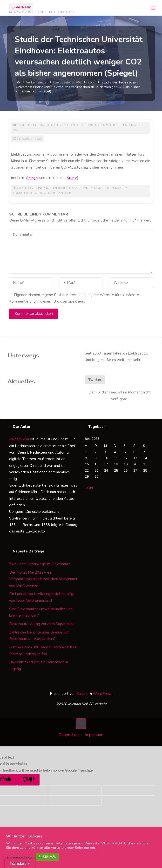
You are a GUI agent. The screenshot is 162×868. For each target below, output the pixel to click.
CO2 (20, 188)
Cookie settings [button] (20, 857)
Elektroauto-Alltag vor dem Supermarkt (42, 624)
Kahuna (82, 694)
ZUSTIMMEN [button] (47, 857)
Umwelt (139, 125)
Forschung (34, 188)
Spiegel (33, 178)
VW (81, 82)
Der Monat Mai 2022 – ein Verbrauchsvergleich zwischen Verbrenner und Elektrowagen (43, 579)
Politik (69, 125)
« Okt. (89, 488)
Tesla (126, 125)
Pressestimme (81, 188)
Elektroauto (63, 82)
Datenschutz (69, 734)
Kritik (57, 125)
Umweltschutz (25, 193)
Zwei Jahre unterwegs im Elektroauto (40, 564)
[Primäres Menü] (153, 8)
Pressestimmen (88, 125)
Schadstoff (104, 188)
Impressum (95, 734)
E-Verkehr (21, 7)
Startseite (111, 125)
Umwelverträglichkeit (58, 193)
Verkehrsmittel (37, 82)
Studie (73, 178)
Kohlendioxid (57, 188)
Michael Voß (19, 439)
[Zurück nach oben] (81, 724)
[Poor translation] (28, 779)
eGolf (94, 82)
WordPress (102, 694)
